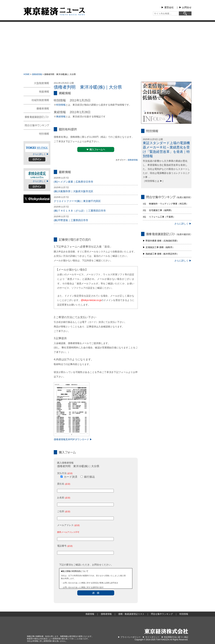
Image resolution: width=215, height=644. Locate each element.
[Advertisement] (107, 47)
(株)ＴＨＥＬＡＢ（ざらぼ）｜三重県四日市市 (80, 211)
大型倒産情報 (37, 84)
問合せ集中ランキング (37, 125)
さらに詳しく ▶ (41, 154)
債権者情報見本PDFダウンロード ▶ (73, 439)
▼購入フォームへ (96, 149)
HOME (27, 74)
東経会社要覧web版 (37, 175)
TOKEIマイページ (37, 148)
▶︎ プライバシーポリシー (129, 637)
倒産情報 (37, 91)
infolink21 (166, 103)
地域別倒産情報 (37, 100)
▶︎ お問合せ (185, 7)
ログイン (37, 159)
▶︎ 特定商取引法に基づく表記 (175, 637)
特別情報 (61, 105)
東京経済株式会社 (166, 631)
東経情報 (61, 117)
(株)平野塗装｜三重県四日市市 (71, 220)
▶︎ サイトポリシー (151, 637)
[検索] (185, 13)
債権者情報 (37, 74)
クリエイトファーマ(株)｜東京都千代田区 (77, 201)
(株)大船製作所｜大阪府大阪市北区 (73, 191)
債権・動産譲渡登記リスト (37, 117)
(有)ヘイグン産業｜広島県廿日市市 (73, 182)
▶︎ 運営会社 (167, 7)
